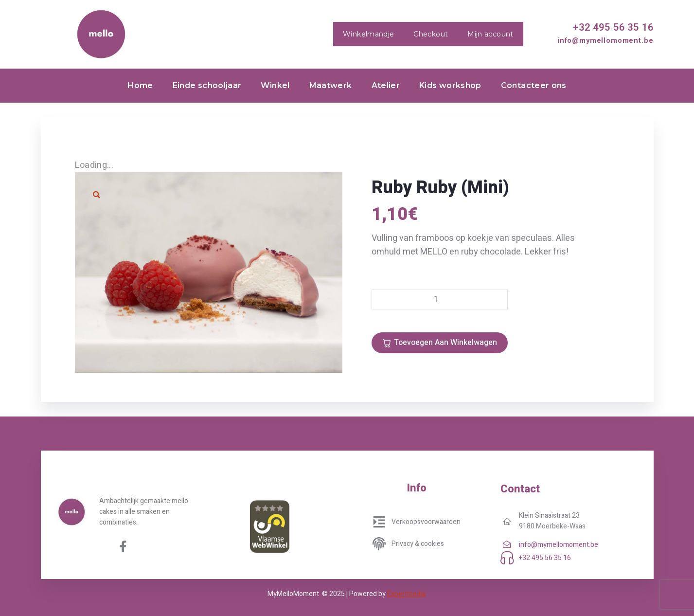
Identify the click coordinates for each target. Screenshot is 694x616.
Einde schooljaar (207, 85)
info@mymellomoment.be (605, 40)
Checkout (431, 34)
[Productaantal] (440, 299)
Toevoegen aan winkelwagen (445, 343)
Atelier (386, 85)
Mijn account (490, 34)
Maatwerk (331, 85)
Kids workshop (450, 85)
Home (140, 85)
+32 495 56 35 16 (613, 27)
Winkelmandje (368, 34)
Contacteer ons (534, 85)
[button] (97, 194)
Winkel (275, 85)
